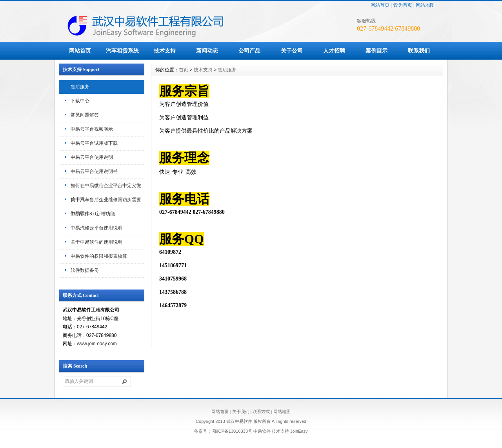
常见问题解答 (85, 115)
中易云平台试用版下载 (94, 143)
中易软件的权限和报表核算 (99, 256)
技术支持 (165, 51)
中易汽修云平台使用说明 (96, 228)
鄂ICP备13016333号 (232, 431)
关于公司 (292, 51)
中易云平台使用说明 (92, 157)
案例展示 (376, 51)
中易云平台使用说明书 (94, 171)
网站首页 (380, 5)
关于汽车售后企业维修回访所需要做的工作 (106, 202)
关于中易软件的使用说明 (96, 242)
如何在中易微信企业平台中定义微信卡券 (106, 188)
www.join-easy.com (97, 344)
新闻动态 (207, 51)
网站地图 (425, 5)
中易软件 (262, 431)
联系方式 (261, 412)
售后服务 (80, 87)
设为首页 (403, 5)
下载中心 (80, 101)
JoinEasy (299, 431)
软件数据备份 (85, 270)
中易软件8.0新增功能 (93, 214)
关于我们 (241, 412)
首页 (184, 70)
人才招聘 (334, 51)
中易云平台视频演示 (92, 129)
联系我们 (419, 51)
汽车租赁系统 (122, 51)
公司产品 (249, 51)
